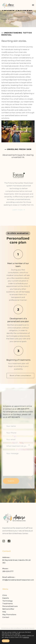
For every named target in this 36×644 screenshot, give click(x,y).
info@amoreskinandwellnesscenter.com (18, 580)
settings (26, 637)
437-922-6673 (14, 417)
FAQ (4, 612)
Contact (6, 617)
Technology (7, 601)
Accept (6, 641)
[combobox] (18, 446)
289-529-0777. (23, 409)
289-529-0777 (8, 571)
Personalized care (10, 606)
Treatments (8, 604)
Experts (6, 598)
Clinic (5, 595)
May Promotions (9, 615)
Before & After (8, 609)
